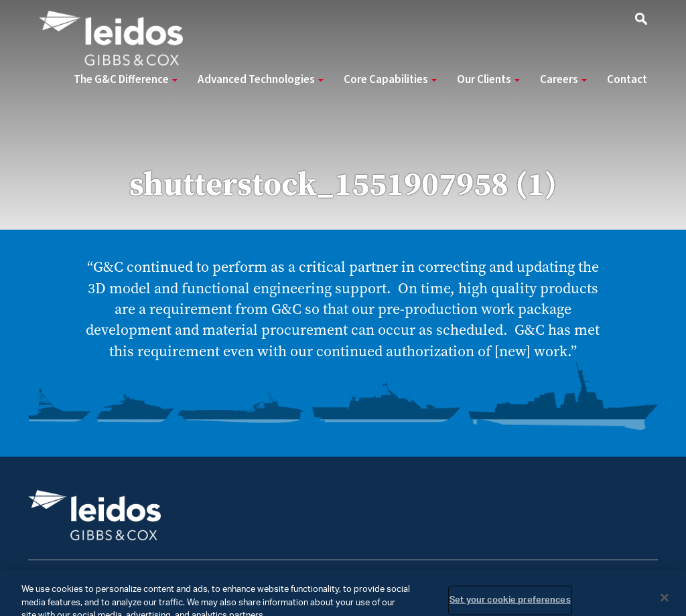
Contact (627, 80)
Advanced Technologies (261, 80)
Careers (563, 80)
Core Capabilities (390, 80)
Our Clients (488, 80)
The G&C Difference (126, 80)
